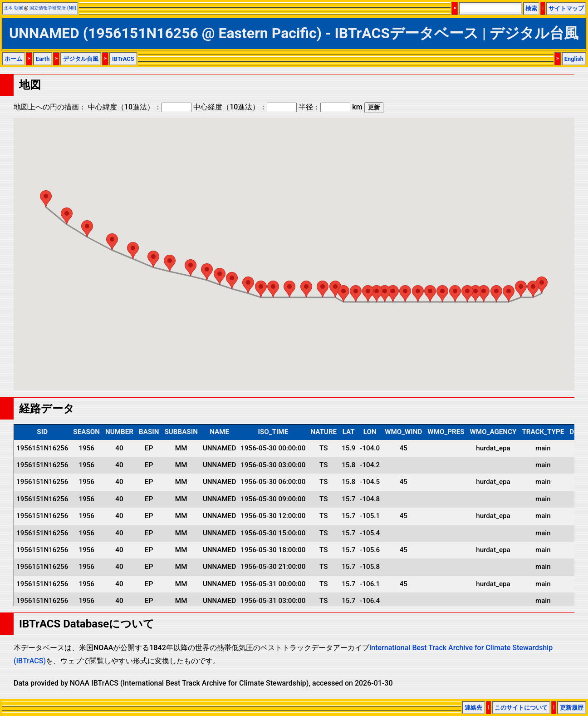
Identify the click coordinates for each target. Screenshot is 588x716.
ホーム (13, 59)
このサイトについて (521, 708)
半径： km (330, 107)
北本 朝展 (13, 8)
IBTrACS (123, 59)
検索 (531, 8)
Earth (43, 59)
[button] (542, 285)
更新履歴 (572, 708)
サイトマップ (566, 8)
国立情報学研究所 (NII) (53, 8)
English (574, 59)
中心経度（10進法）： (245, 107)
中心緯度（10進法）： (140, 107)
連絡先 (473, 708)
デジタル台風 (81, 59)
